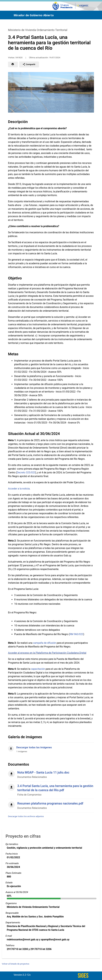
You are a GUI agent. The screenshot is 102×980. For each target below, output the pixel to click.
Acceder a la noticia (19, 489)
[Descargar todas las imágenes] (51, 748)
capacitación (38, 669)
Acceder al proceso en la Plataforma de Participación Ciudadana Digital (47, 653)
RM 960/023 (76, 634)
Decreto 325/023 (26, 472)
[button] (13, 64)
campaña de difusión (45, 643)
